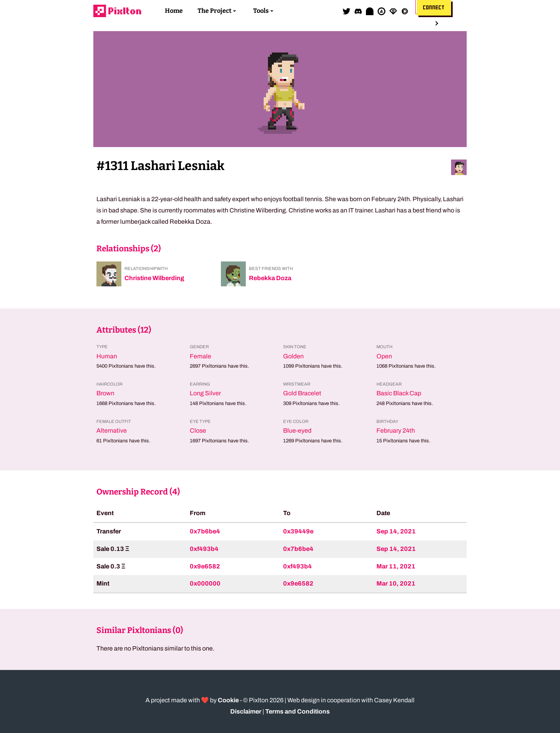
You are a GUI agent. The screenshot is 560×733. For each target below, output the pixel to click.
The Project (214, 11)
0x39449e (298, 531)
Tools (261, 11)
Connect (434, 8)
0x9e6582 (205, 566)
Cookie (228, 700)
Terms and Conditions (297, 711)
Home (174, 11)
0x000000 (205, 583)
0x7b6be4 (205, 531)
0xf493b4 (204, 549)
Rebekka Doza (270, 278)
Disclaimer (246, 711)
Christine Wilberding (154, 278)
